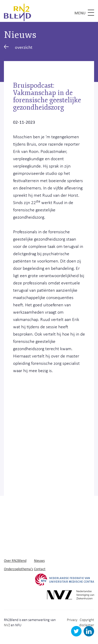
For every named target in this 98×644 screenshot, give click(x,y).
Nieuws (39, 560)
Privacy (72, 620)
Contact (40, 569)
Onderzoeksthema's (18, 569)
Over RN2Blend (15, 560)
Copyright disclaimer (87, 622)
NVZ (7, 625)
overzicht (18, 47)
